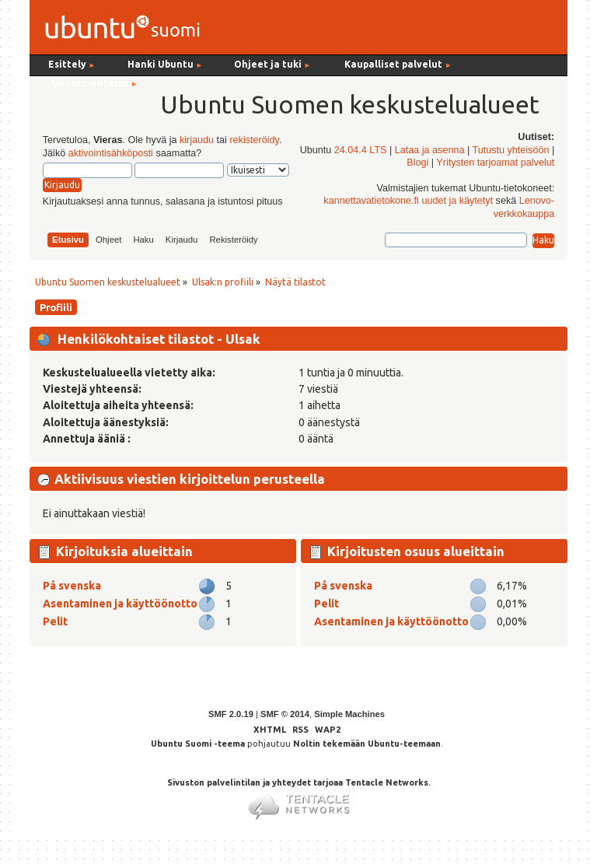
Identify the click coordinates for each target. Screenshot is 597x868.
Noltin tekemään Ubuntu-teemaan (367, 744)
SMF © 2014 (285, 714)
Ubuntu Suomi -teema (198, 744)
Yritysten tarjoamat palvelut (495, 163)
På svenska (72, 586)
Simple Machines (349, 714)
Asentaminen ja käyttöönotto (120, 604)
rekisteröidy (254, 140)
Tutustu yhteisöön (510, 150)
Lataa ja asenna (430, 150)
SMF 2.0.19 (231, 714)
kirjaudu (197, 140)
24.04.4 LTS (361, 150)
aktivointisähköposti (111, 153)
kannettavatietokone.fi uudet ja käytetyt (408, 201)
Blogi (417, 163)
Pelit (55, 621)
